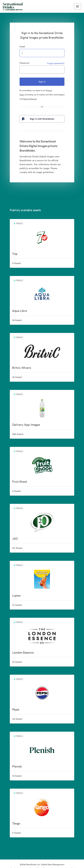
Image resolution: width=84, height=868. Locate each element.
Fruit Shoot (20, 482)
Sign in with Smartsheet (38, 119)
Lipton (16, 596)
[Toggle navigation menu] (77, 6)
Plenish (17, 766)
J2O (15, 539)
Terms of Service (30, 99)
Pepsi (16, 709)
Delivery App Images (26, 425)
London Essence (23, 653)
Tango (16, 823)
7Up (15, 254)
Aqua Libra (19, 311)
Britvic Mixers (22, 368)
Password (24, 63)
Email (22, 47)
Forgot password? (56, 63)
